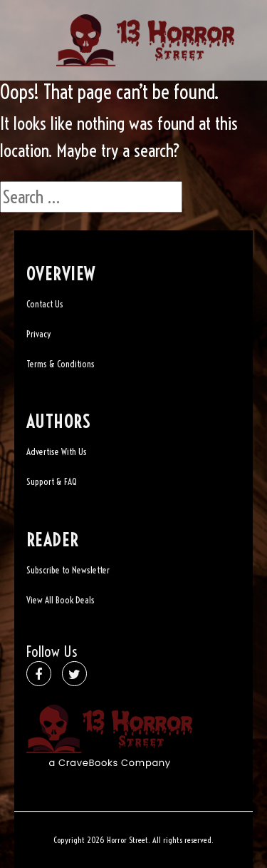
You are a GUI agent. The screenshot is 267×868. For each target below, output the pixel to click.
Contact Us (45, 304)
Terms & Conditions (61, 364)
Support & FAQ (52, 481)
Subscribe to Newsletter (68, 570)
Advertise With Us (57, 451)
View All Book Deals (61, 600)
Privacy (38, 334)
